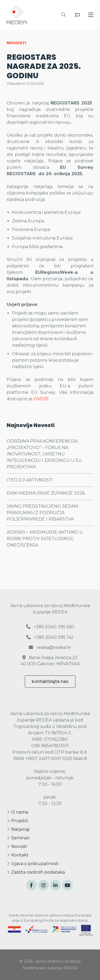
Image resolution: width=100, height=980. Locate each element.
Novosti (17, 846)
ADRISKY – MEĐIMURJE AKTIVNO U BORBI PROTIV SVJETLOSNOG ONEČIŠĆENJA (45, 539)
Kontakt (18, 855)
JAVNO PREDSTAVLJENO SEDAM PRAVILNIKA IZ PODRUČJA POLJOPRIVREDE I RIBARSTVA (42, 513)
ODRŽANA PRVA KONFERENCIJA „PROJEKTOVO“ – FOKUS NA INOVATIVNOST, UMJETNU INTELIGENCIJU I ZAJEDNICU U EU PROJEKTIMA (44, 454)
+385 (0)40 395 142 (50, 637)
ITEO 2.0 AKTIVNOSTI (30, 480)
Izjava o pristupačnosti (33, 864)
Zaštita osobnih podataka (36, 872)
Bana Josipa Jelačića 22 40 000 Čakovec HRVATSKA (50, 661)
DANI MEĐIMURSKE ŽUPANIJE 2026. (46, 493)
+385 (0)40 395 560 (50, 627)
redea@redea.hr (50, 647)
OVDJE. (42, 399)
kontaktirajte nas (50, 681)
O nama (17, 812)
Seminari (18, 838)
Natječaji (18, 829)
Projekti (17, 821)
